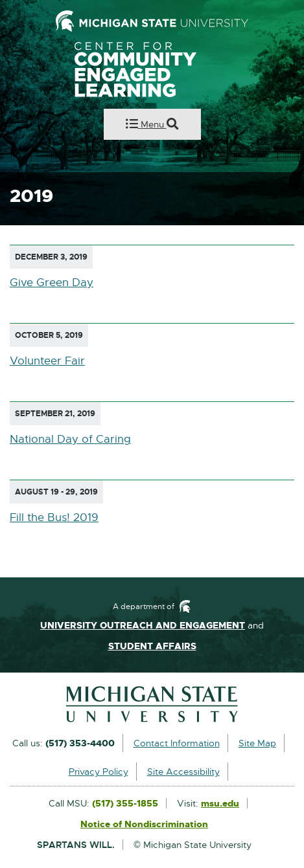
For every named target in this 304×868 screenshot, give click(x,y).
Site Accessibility (183, 772)
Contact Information (177, 743)
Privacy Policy (99, 772)
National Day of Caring (70, 439)
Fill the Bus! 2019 (54, 517)
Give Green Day (52, 283)
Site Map (257, 743)
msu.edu (220, 804)
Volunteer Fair (47, 361)
